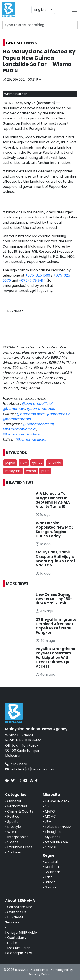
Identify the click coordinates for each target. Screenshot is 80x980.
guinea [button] (37, 463)
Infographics (18, 837)
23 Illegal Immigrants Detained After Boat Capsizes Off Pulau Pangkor (56, 626)
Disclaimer (41, 970)
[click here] (19, 764)
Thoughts (53, 832)
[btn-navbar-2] (75, 10)
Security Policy (39, 974)
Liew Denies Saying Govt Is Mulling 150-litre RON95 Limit (54, 599)
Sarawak (52, 887)
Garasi (50, 847)
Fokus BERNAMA (58, 827)
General (14, 801)
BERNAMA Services (14, 920)
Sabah (50, 882)
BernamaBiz (17, 806)
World (12, 832)
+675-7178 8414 (32, 280)
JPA (48, 822)
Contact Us (17, 912)
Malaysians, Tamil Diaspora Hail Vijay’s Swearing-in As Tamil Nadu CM (56, 559)
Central (51, 862)
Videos (13, 842)
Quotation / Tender (16, 940)
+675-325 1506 (38, 275)
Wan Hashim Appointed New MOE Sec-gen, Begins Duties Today (55, 529)
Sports (13, 822)
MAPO (50, 811)
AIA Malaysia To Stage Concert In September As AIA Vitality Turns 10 (53, 500)
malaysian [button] (13, 471)
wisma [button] (31, 471)
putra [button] (45, 471)
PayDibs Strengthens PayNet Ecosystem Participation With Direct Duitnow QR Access (55, 658)
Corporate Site (20, 907)
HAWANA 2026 (57, 801)
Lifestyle (14, 827)
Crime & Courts (20, 811)
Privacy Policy (63, 970)
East (48, 877)
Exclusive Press (20, 847)
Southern (52, 872)
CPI (48, 806)
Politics (13, 816)
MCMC (50, 816)
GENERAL (14, 43)
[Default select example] (43, 10)
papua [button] (10, 463)
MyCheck (53, 837)
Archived (15, 852)
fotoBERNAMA (56, 842)
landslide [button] (55, 463)
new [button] (24, 463)
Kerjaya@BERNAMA (21, 933)
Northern (52, 867)
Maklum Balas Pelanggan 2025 (19, 950)
